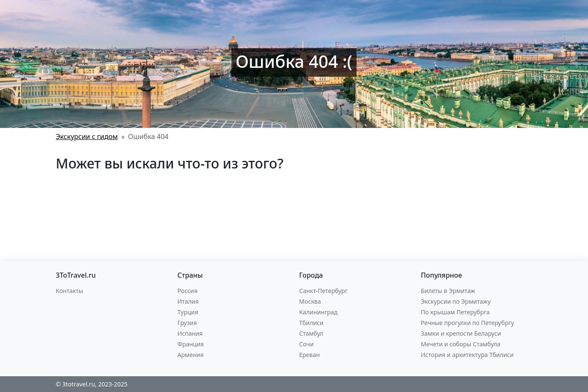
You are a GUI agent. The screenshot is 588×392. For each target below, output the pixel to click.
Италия (188, 301)
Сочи (307, 344)
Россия (188, 291)
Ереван (310, 355)
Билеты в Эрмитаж (448, 291)
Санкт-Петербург (324, 291)
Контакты (70, 291)
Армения (191, 355)
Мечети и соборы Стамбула (461, 344)
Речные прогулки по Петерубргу (468, 323)
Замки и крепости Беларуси (461, 333)
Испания (190, 333)
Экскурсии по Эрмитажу (456, 301)
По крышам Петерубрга (455, 312)
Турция (188, 312)
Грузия (187, 323)
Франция (191, 344)
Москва (310, 301)
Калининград (319, 312)
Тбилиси (312, 323)
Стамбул (312, 333)
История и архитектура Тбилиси (467, 355)
